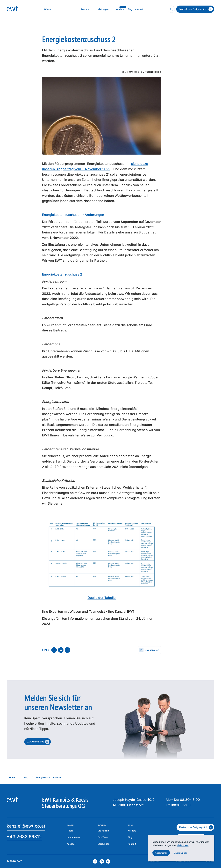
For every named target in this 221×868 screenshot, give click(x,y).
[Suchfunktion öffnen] (171, 9)
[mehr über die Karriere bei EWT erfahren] (132, 831)
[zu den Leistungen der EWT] (103, 844)
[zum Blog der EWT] (130, 837)
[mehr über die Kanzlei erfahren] (85, 9)
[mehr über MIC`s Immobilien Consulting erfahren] (103, 9)
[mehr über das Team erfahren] (103, 837)
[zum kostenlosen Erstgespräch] (196, 827)
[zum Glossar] (71, 844)
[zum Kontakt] (195, 9)
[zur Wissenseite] (48, 9)
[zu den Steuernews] (74, 837)
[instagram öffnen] (102, 861)
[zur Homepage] (12, 9)
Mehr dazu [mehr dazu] (183, 845)
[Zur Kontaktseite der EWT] (132, 844)
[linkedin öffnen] (108, 861)
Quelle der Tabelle (102, 598)
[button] (161, 853)
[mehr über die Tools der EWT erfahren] (70, 831)
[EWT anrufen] (24, 837)
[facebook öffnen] (95, 861)
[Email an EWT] (26, 827)
